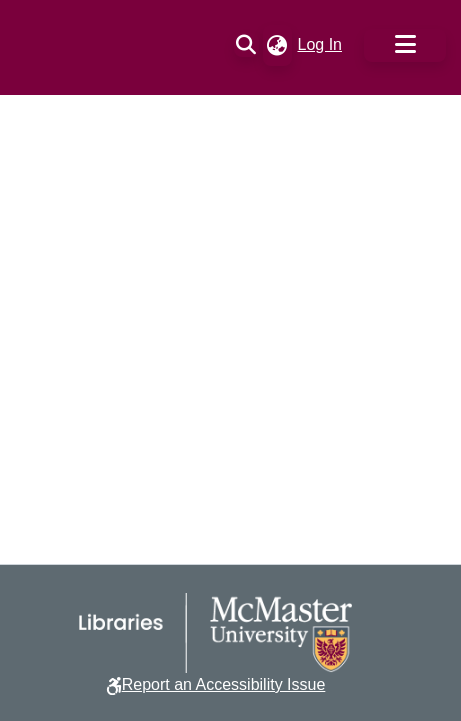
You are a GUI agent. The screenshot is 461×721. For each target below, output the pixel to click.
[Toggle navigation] (405, 45)
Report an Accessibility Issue (224, 684)
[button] (246, 45)
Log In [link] (321, 44)
